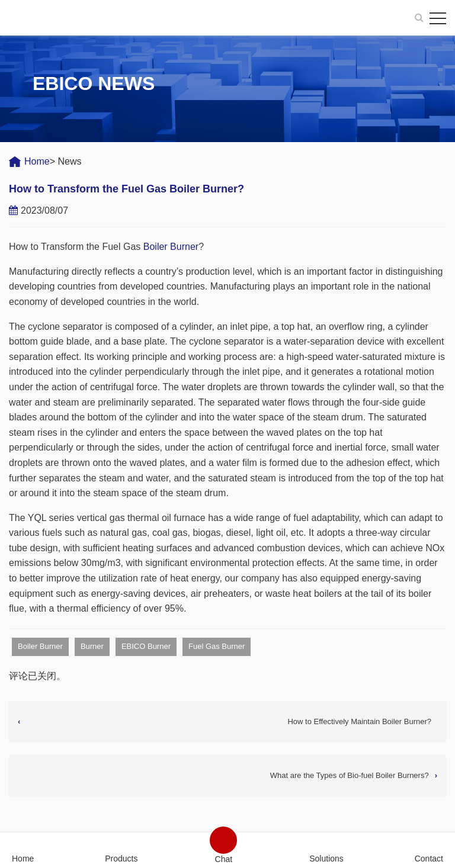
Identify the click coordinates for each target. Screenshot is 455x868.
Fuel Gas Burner (217, 646)
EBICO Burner (146, 646)
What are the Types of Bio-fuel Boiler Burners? (350, 775)
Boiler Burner (171, 247)
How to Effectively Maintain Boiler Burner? (359, 721)
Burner (92, 646)
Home (37, 161)
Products (121, 858)
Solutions (326, 858)
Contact (429, 858)
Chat (224, 859)
